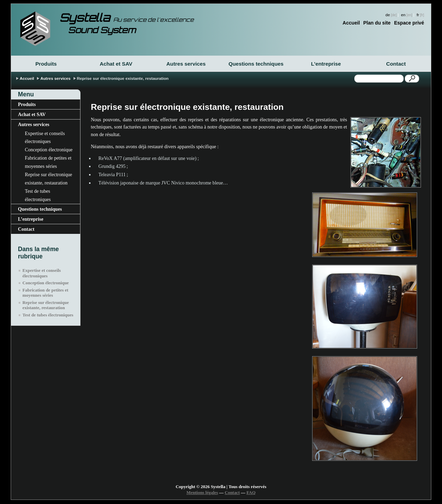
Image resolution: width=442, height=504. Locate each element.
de (388, 15)
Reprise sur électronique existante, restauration (49, 179)
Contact (396, 64)
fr (418, 15)
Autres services (186, 64)
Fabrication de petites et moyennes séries (48, 162)
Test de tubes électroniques (38, 195)
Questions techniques (256, 64)
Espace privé (409, 23)
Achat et (116, 64)
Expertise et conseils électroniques (45, 137)
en (403, 15)
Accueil (351, 23)
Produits (46, 64)
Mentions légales (202, 493)
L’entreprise (326, 64)
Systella (127, 18)
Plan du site (377, 23)
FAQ (251, 493)
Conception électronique (49, 150)
